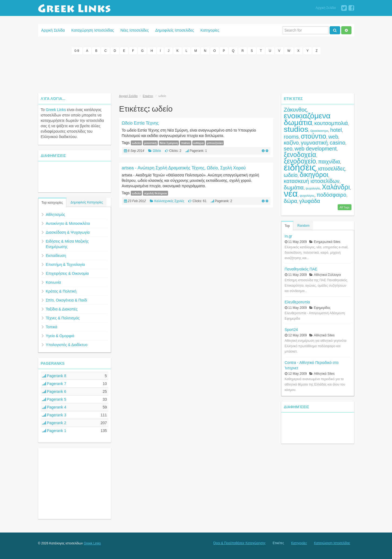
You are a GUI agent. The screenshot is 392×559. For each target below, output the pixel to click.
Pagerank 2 (54, 423)
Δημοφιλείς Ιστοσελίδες (175, 30)
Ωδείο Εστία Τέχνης (140, 123)
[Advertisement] (196, 73)
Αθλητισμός (56, 215)
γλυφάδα (310, 201)
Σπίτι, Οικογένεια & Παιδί (67, 300)
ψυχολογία (313, 188)
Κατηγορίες (210, 30)
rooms (291, 137)
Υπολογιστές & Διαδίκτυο (67, 345)
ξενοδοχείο (300, 161)
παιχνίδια (329, 162)
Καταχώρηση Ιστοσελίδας (93, 30)
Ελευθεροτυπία (297, 302)
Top (287, 226)
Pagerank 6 (54, 391)
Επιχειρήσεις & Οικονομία (67, 273)
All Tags (345, 207)
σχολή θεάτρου (155, 193)
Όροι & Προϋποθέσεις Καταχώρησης (239, 543)
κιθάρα (199, 143)
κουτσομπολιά (331, 123)
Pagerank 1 (54, 431)
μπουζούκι (215, 143)
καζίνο (291, 143)
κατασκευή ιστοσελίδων (312, 181)
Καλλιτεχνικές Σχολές (169, 201)
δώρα (291, 201)
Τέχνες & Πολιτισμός (63, 318)
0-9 (77, 51)
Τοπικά (52, 327)
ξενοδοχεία (300, 155)
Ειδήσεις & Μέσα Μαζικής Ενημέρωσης (67, 244)
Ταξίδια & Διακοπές (62, 309)
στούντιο (313, 136)
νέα (291, 194)
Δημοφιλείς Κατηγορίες (87, 202)
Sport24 (291, 330)
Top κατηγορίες (52, 203)
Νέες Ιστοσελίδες (135, 30)
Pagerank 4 (54, 407)
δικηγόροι (314, 175)
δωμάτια (294, 188)
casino (338, 143)
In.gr (289, 236)
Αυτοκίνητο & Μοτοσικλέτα (68, 223)
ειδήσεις (300, 167)
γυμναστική (314, 143)
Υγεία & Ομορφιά (60, 336)
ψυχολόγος (307, 196)
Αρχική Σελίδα (326, 8)
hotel (336, 130)
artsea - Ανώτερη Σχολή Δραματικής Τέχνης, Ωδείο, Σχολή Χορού (184, 168)
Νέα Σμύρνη (169, 143)
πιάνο (185, 143)
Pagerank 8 (54, 376)
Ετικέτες (148, 96)
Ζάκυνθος (296, 110)
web (333, 137)
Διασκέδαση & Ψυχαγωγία (68, 232)
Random (304, 226)
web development (316, 149)
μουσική (150, 143)
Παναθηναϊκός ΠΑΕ (301, 269)
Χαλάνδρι (336, 187)
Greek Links (56, 110)
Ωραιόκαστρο (319, 131)
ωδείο (136, 143)
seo (288, 149)
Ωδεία (157, 151)
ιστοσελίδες (331, 169)
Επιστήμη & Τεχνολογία (66, 265)
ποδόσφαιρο (331, 195)
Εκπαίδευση (56, 256)
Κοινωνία (53, 282)
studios (296, 129)
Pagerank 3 (54, 415)
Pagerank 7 (54, 384)
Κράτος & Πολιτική (61, 291)
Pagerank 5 (54, 399)
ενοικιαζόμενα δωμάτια (307, 119)
